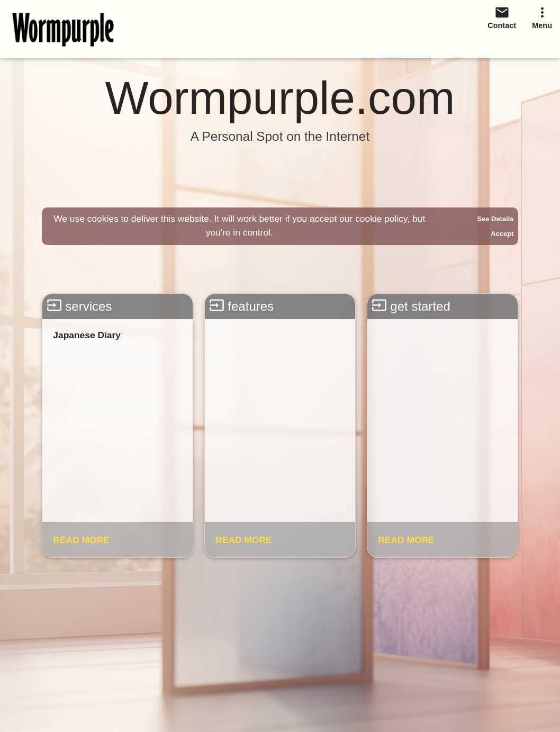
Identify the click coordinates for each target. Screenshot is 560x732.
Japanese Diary (87, 335)
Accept (502, 234)
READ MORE (81, 540)
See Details (495, 219)
